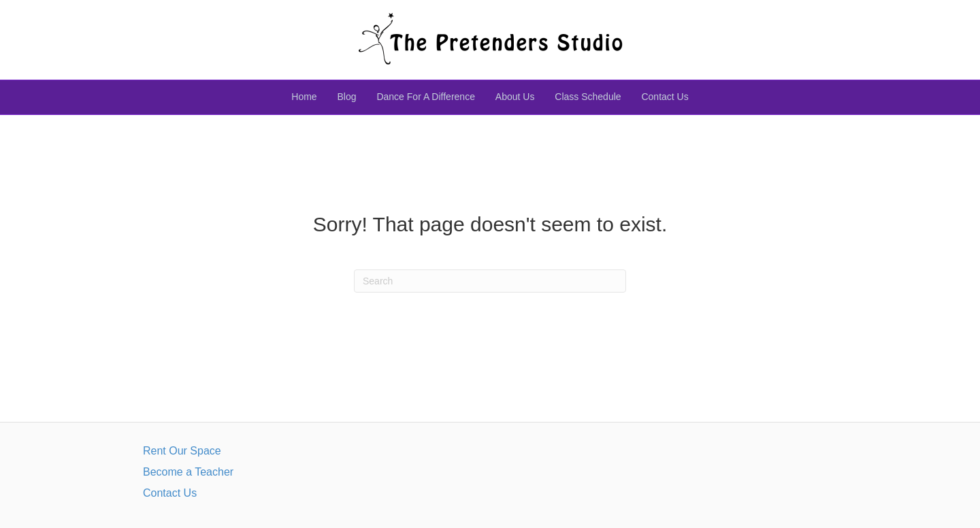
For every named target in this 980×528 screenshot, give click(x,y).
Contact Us (665, 97)
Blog (347, 97)
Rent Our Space (182, 451)
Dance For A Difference (425, 97)
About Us (515, 97)
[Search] (490, 281)
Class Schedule (588, 97)
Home (304, 97)
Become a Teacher (188, 472)
